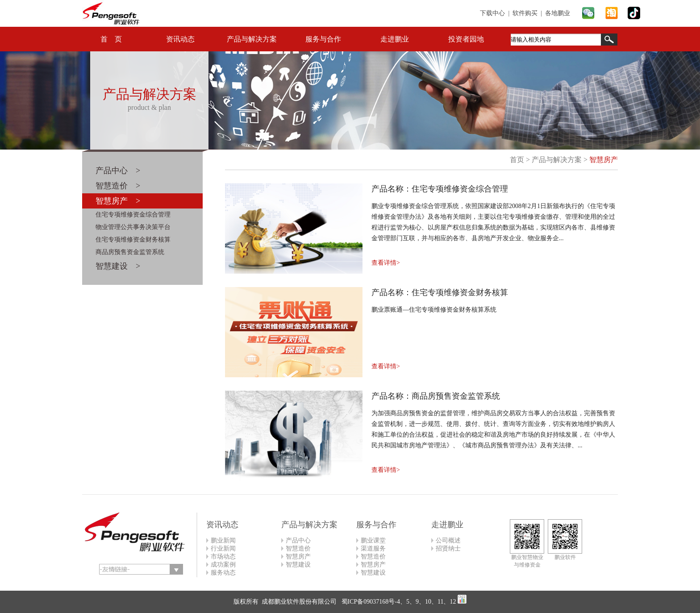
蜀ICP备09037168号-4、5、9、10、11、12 (398, 602)
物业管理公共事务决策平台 (133, 227)
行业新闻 (223, 548)
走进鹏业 (395, 39)
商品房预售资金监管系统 (130, 252)
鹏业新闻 (223, 540)
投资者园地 (466, 39)
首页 (517, 160)
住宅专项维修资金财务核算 (133, 240)
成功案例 (223, 565)
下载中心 (492, 13)
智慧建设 (298, 565)
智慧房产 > (118, 201)
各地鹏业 (558, 13)
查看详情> (386, 263)
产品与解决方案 (252, 39)
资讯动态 (180, 39)
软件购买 (525, 13)
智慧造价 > (118, 186)
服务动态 (223, 573)
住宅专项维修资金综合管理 (133, 215)
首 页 (111, 39)
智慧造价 (298, 548)
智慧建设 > (118, 266)
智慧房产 (604, 160)
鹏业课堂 (373, 540)
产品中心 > (118, 171)
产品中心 (298, 540)
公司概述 (448, 540)
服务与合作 (323, 39)
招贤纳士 (448, 548)
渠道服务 (373, 548)
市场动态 (223, 557)
